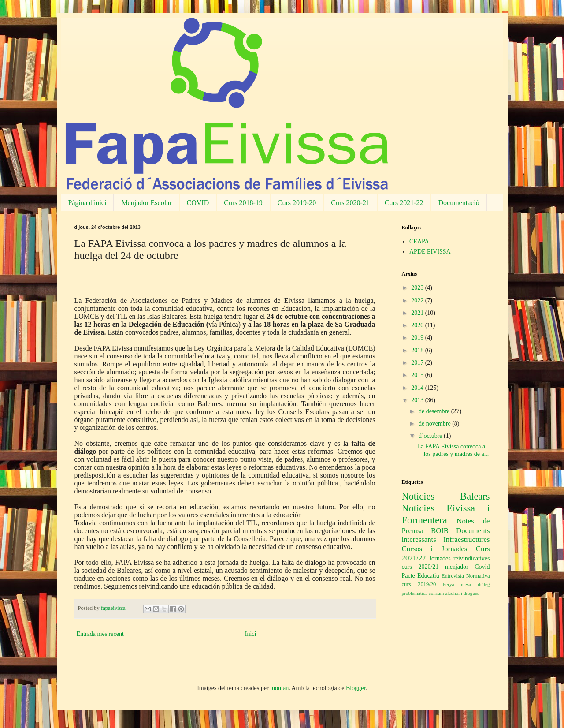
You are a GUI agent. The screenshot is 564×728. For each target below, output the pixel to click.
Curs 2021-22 (404, 203)
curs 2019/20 (419, 584)
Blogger (356, 688)
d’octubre (431, 436)
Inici (251, 634)
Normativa (478, 576)
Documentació (458, 203)
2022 (418, 301)
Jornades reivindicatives (460, 558)
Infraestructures (466, 539)
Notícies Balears (446, 496)
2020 (418, 325)
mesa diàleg (475, 584)
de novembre (435, 424)
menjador (457, 567)
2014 (418, 388)
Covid (482, 567)
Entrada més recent (100, 634)
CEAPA (419, 241)
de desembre (435, 411)
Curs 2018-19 (243, 203)
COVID (198, 203)
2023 (418, 288)
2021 (418, 313)
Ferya (448, 584)
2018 (418, 350)
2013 (418, 400)
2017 (418, 363)
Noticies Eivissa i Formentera (446, 514)
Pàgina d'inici (87, 203)
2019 (418, 338)
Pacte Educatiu (421, 576)
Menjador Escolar (146, 203)
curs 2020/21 (420, 567)
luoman (279, 688)
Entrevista (453, 576)
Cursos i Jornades (435, 549)
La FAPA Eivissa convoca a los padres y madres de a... (453, 450)
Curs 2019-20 (297, 203)
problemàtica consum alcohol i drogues (441, 593)
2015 (418, 375)
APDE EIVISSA (430, 252)
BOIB (440, 531)
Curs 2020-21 (350, 203)
